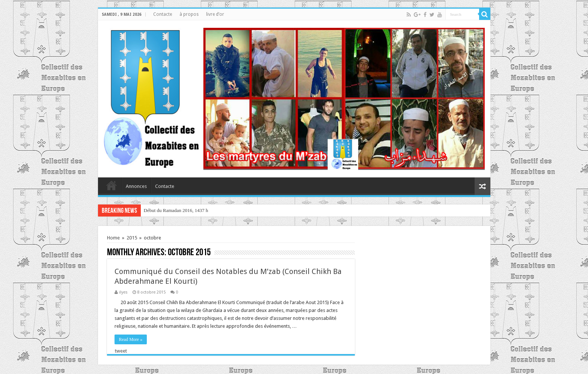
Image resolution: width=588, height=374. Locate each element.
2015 (132, 238)
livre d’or (215, 14)
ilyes (123, 292)
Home (113, 238)
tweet (121, 351)
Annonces (136, 186)
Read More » (131, 339)
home (112, 185)
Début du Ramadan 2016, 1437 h (176, 210)
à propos (189, 14)
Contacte (163, 14)
